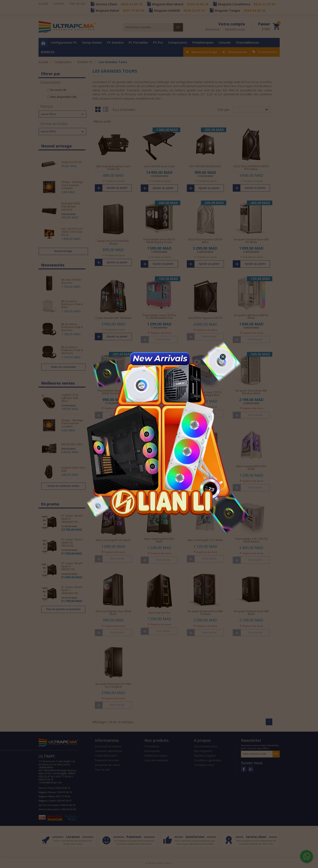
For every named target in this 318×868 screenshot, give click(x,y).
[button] (223, 357)
